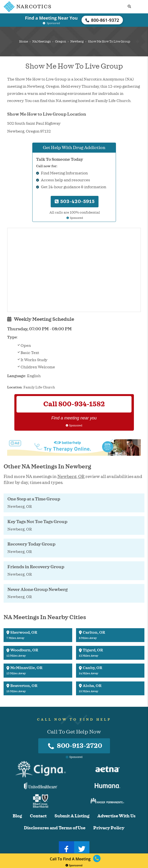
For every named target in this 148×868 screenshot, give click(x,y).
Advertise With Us (116, 816)
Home (24, 42)
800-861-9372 (102, 20)
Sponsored (74, 865)
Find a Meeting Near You (51, 18)
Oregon (60, 42)
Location (14, 387)
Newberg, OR (71, 477)
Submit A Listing (72, 816)
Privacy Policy (109, 828)
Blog (17, 816)
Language (16, 376)
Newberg (77, 42)
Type (12, 337)
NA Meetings (41, 42)
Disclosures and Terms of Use (55, 828)
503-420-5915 (75, 201)
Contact (38, 816)
